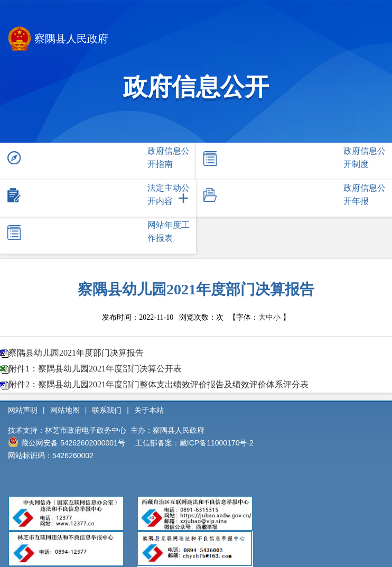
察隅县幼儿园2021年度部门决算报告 (76, 353)
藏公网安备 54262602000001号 (67, 442)
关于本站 (149, 410)
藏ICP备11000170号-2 (217, 443)
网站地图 (65, 410)
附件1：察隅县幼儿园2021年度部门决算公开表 (95, 369)
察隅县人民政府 (58, 40)
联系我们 (107, 410)
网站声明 (23, 410)
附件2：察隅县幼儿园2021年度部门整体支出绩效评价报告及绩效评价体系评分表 (158, 384)
